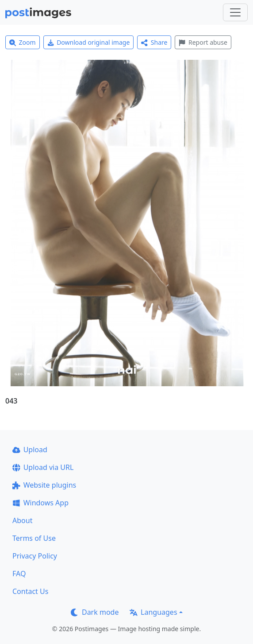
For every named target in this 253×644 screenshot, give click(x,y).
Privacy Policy (35, 556)
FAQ (19, 574)
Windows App (40, 503)
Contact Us (30, 591)
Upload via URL (43, 467)
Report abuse (203, 42)
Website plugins (44, 485)
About (22, 520)
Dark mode (95, 612)
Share (154, 42)
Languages (153, 612)
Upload (30, 450)
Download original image (89, 42)
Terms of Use (34, 538)
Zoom (23, 42)
